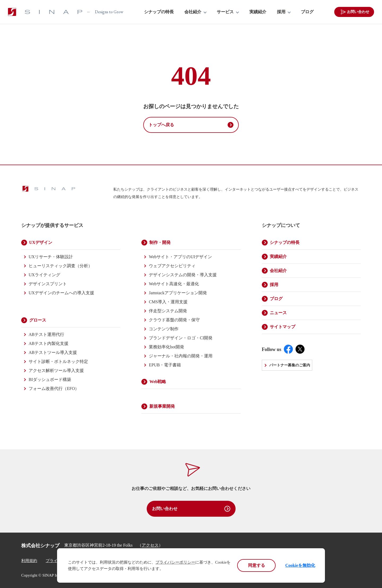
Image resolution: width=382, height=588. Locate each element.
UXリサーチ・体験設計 (51, 257)
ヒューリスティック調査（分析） (60, 266)
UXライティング (44, 275)
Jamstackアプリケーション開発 (178, 293)
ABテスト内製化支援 (49, 343)
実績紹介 (258, 12)
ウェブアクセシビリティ (172, 266)
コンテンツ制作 (164, 329)
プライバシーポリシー (175, 562)
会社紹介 (193, 12)
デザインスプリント (48, 284)
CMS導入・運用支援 (168, 302)
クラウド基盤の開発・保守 (174, 320)
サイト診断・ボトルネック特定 (58, 361)
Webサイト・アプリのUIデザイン (180, 257)
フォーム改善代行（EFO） (54, 389)
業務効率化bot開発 (166, 347)
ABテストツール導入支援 (53, 352)
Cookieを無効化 (300, 565)
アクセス (150, 545)
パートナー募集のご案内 (290, 365)
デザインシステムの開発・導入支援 (183, 275)
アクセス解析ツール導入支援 (56, 370)
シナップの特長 (159, 12)
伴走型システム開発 (168, 311)
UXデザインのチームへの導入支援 (61, 293)
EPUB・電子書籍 (165, 365)
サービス (225, 12)
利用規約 (29, 561)
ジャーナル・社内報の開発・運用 (181, 356)
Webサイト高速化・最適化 (174, 284)
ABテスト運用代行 (46, 334)
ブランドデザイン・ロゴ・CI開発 (181, 338)
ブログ (307, 12)
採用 (281, 12)
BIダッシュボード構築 (50, 379)
